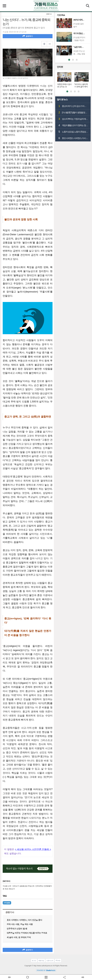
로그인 (34, 961)
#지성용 (7, 903)
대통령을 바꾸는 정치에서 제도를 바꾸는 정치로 (27, 933)
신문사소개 (50, 961)
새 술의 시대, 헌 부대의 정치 (19, 937)
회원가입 (41, 961)
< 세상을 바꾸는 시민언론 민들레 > (33, 849)
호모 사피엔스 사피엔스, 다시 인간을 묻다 (24, 920)
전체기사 (49, 14)
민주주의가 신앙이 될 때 (17, 929)
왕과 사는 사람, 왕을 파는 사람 (20, 924)
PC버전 (58, 961)
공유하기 (28, 36)
